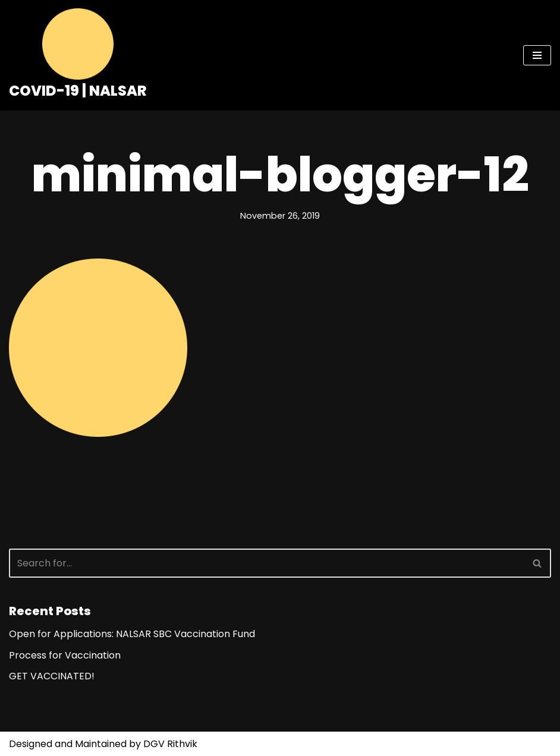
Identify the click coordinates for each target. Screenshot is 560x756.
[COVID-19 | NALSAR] (78, 55)
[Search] (267, 563)
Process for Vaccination (65, 655)
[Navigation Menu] (537, 55)
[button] (537, 563)
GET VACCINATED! (52, 676)
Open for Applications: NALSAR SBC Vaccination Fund (132, 634)
